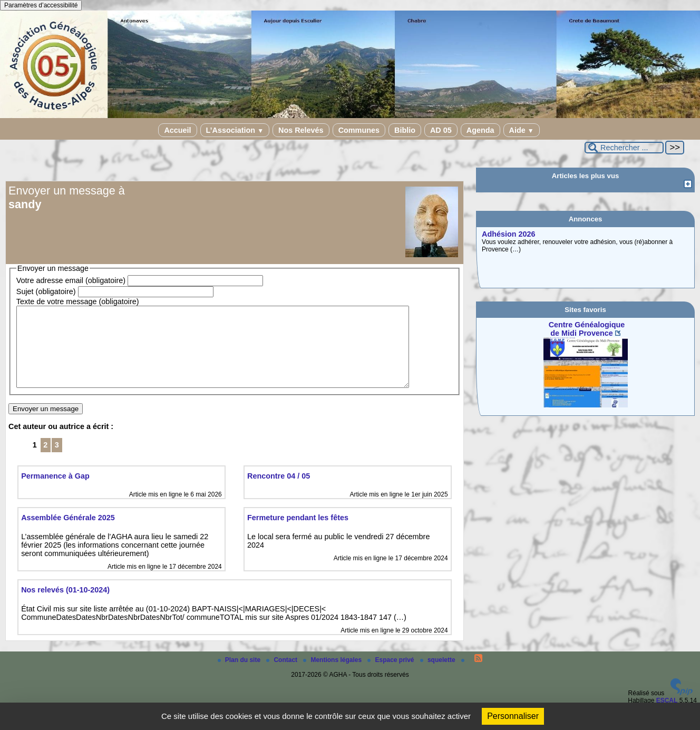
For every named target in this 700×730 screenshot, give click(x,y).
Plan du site (240, 676)
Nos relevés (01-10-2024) (65, 606)
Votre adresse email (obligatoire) (71, 280)
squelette (439, 676)
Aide (522, 130)
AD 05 (441, 130)
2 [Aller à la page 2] (45, 461)
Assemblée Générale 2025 (68, 533)
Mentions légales (333, 676)
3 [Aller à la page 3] (57, 461)
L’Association (235, 130)
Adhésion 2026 (509, 234)
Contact (283, 676)
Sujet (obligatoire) (46, 291)
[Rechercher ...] (624, 148)
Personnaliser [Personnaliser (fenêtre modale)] (513, 716)
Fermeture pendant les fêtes (298, 533)
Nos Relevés (301, 130)
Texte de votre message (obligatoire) (78, 301)
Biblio (405, 130)
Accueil (177, 130)
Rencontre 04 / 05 (279, 492)
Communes (359, 130)
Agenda (480, 130)
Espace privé (391, 676)
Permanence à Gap (55, 492)
